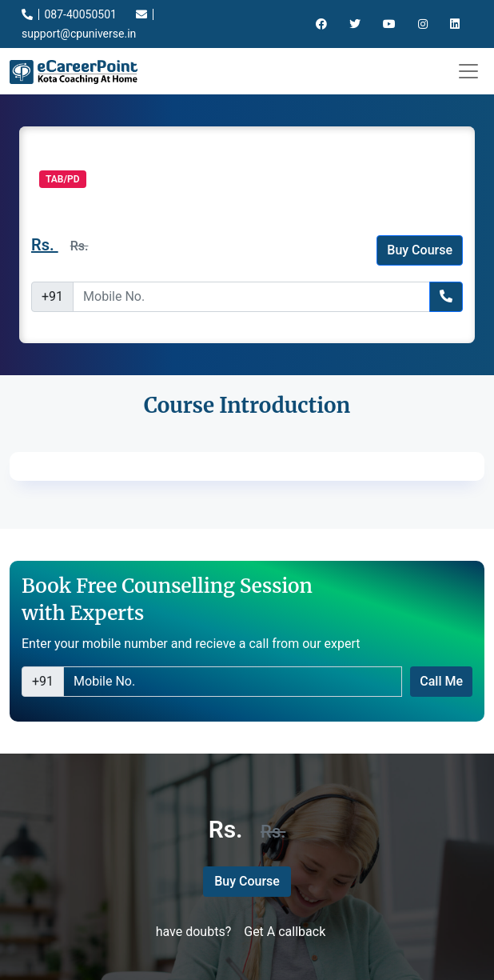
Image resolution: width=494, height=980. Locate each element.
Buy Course (420, 250)
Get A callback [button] (285, 932)
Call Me (441, 681)
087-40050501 (69, 14)
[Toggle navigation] (468, 71)
